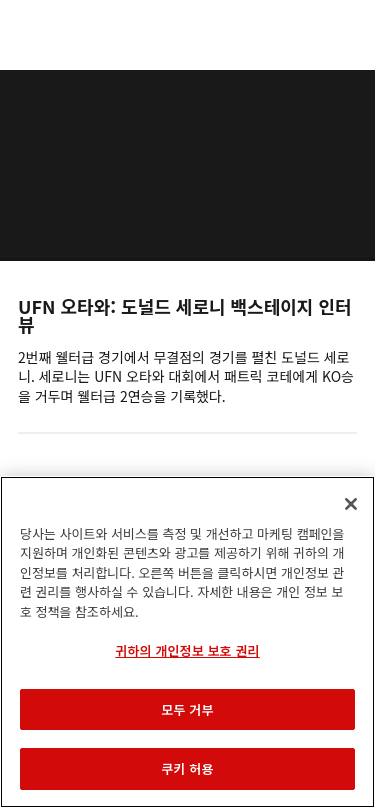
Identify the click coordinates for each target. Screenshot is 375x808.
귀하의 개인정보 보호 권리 (187, 650)
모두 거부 (187, 709)
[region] (187, 642)
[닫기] (351, 504)
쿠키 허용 (187, 768)
